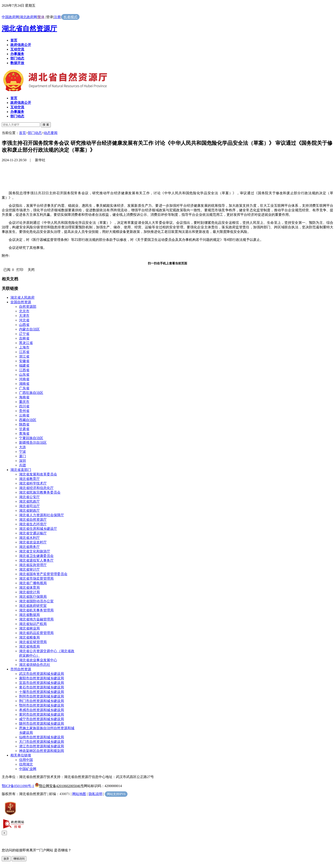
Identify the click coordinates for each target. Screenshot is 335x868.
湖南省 (24, 384)
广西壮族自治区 (31, 393)
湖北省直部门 (21, 470)
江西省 (24, 370)
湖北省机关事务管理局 (36, 610)
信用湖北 (26, 764)
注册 (57, 17)
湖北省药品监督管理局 (36, 633)
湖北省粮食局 (29, 637)
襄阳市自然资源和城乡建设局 (41, 678)
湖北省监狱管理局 (33, 642)
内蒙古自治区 (29, 329)
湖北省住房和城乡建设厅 (38, 529)
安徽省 (24, 361)
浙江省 (24, 356)
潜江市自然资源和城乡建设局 (41, 746)
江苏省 (24, 352)
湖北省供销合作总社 (35, 665)
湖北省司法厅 (29, 506)
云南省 (24, 415)
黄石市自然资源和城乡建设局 (41, 687)
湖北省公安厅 (29, 497)
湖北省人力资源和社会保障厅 (41, 515)
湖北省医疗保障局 (33, 597)
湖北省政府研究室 (33, 606)
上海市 (24, 347)
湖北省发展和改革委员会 (38, 474)
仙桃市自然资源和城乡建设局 (41, 737)
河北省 (24, 320)
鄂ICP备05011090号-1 (18, 786)
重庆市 (24, 402)
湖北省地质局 (29, 646)
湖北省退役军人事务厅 (36, 560)
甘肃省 (24, 429)
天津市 (24, 316)
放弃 (6, 859)
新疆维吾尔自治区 (33, 443)
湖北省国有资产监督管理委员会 (43, 574)
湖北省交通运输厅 (33, 533)
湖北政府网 (28, 17)
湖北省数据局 (29, 615)
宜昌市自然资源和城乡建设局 (41, 683)
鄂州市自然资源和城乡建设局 (41, 705)
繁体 (41, 17)
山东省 (24, 375)
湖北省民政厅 (29, 501)
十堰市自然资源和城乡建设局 (41, 692)
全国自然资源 (21, 302)
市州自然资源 (21, 669)
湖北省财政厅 (29, 511)
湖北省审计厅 (29, 569)
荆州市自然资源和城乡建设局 (41, 696)
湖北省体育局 (29, 588)
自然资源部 (28, 307)
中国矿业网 (28, 769)
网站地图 (79, 794)
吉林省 (24, 338)
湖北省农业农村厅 (33, 542)
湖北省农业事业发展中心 (38, 660)
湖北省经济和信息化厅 (36, 488)
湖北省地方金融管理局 (36, 619)
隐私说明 (96, 794)
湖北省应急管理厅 (33, 565)
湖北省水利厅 (29, 538)
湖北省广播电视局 (33, 583)
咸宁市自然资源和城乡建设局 (41, 719)
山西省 (24, 325)
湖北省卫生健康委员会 (36, 556)
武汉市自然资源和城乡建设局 (41, 674)
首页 (22, 133)
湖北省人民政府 (22, 297)
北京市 (24, 311)
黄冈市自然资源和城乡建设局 (41, 714)
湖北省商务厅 (29, 547)
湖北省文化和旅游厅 (35, 551)
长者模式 (70, 17)
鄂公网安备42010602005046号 (59, 786)
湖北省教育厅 (29, 479)
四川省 (24, 406)
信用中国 (26, 760)
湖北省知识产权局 (33, 624)
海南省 (24, 397)
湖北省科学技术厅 (33, 483)
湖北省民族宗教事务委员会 (40, 492)
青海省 (24, 433)
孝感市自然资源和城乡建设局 (41, 710)
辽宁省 (24, 334)
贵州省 (24, 411)
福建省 (24, 365)
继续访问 (19, 859)
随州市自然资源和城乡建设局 (41, 724)
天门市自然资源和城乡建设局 (41, 742)
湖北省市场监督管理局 (36, 578)
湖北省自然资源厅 (29, 28)
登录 (50, 17)
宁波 (22, 452)
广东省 (24, 388)
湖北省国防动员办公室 (36, 601)
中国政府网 (10, 17)
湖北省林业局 (29, 628)
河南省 (24, 379)
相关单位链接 (21, 755)
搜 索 (46, 125)
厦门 (22, 456)
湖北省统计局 (29, 592)
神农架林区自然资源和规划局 (41, 751)
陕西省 (24, 424)
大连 (22, 447)
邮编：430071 (59, 794)
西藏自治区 (28, 420)
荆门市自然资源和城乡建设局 (41, 701)
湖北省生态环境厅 (33, 524)
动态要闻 (51, 133)
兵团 (22, 465)
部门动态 (35, 133)
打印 (20, 270)
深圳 (22, 461)
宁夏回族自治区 (31, 438)
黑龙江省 (26, 343)
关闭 (31, 270)
